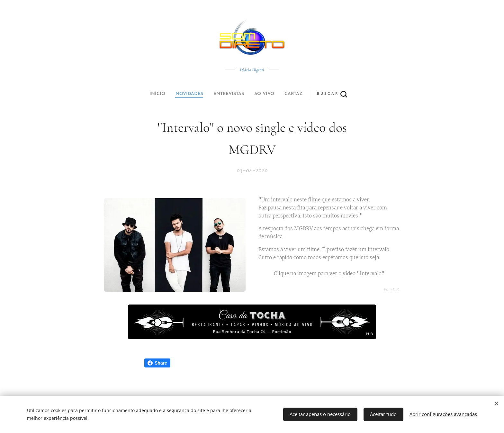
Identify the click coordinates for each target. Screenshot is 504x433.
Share (157, 363)
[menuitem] (208, 94)
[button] (276, 94)
